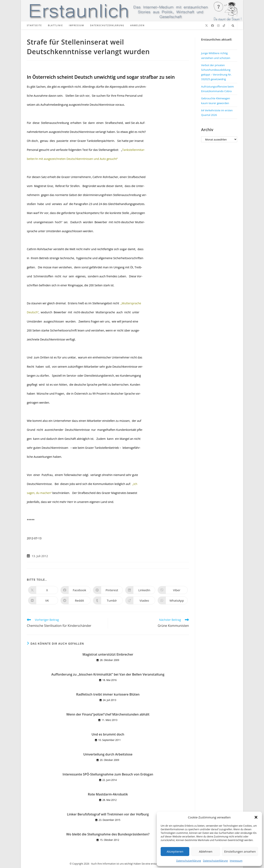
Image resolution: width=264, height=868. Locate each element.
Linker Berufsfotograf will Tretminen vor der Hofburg (108, 814)
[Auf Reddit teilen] (76, 600)
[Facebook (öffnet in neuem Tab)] (213, 26)
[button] (256, 817)
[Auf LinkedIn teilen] (140, 590)
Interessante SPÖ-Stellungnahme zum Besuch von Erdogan (108, 774)
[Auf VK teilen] (43, 600)
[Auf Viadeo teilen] (140, 600)
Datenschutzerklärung (189, 861)
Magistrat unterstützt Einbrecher (108, 654)
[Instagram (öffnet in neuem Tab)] (218, 26)
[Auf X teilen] (43, 590)
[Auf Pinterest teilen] (108, 590)
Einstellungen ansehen (240, 851)
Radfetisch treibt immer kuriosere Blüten (108, 694)
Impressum (236, 861)
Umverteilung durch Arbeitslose (108, 754)
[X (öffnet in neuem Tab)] (207, 26)
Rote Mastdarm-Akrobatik (108, 794)
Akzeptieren (175, 851)
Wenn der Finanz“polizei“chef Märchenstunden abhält (108, 714)
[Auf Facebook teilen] (76, 590)
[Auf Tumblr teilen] (108, 600)
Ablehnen (206, 851)
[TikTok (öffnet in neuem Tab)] (224, 26)
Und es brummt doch (108, 734)
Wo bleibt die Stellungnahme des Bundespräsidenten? (108, 834)
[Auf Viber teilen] (173, 590)
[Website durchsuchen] (233, 26)
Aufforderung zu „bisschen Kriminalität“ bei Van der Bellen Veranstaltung (108, 674)
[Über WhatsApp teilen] (173, 600)
